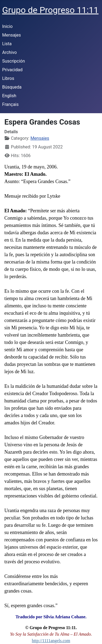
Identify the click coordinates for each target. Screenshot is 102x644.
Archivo (10, 52)
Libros (8, 78)
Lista (7, 44)
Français (10, 104)
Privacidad (12, 70)
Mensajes (12, 35)
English (9, 96)
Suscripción (13, 61)
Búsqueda (12, 87)
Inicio (7, 26)
